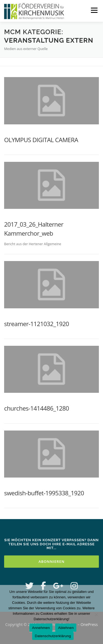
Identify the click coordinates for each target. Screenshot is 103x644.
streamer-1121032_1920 (37, 324)
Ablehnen (66, 628)
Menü (94, 10)
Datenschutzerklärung (53, 636)
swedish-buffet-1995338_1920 (44, 493)
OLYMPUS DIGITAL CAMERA (41, 140)
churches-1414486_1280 (37, 408)
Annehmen (41, 628)
